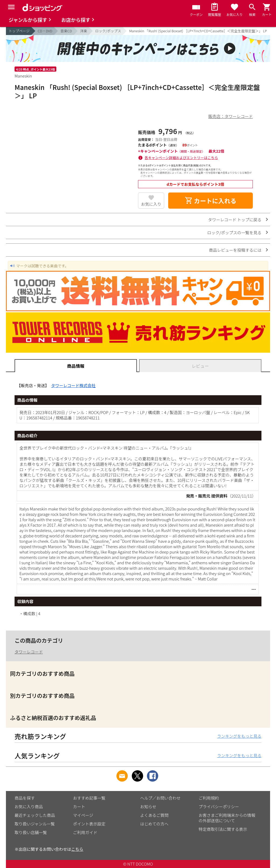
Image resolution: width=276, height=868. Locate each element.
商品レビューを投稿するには (235, 250)
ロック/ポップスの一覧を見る (234, 232)
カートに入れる (211, 201)
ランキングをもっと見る (239, 736)
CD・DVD (45, 31)
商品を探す (25, 798)
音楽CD (66, 31)
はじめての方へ (154, 824)
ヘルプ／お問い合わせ (160, 798)
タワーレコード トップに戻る (235, 220)
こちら (77, 849)
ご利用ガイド (85, 832)
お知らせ (148, 806)
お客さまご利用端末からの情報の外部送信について (227, 818)
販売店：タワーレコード (231, 116)
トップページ (19, 31)
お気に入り (151, 204)
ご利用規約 (209, 798)
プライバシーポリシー (219, 806)
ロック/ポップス (108, 31)
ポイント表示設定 (89, 824)
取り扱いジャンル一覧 (35, 824)
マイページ (83, 815)
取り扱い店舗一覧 (31, 832)
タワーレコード (29, 652)
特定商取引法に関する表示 (223, 829)
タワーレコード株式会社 (73, 385)
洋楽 (84, 31)
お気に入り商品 (29, 806)
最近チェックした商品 (35, 815)
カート (79, 806)
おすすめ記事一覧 (89, 798)
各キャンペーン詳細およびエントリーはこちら (181, 158)
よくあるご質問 (154, 815)
